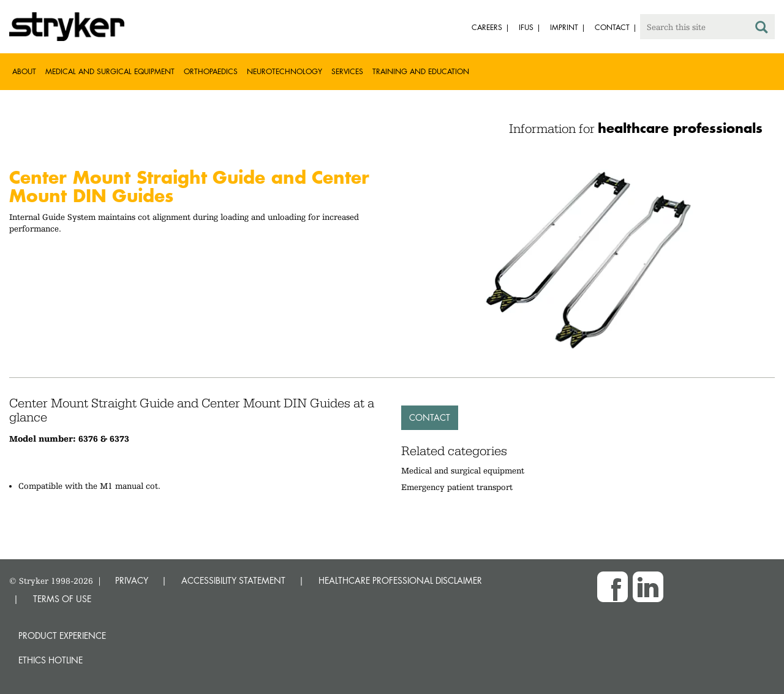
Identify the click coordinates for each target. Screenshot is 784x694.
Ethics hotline (51, 660)
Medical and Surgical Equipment (110, 71)
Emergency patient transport (457, 487)
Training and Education (421, 71)
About (24, 71)
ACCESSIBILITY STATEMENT (233, 580)
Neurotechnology (285, 71)
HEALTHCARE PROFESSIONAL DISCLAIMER (400, 580)
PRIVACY (132, 580)
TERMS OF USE (62, 599)
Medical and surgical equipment (463, 470)
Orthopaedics (211, 71)
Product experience (62, 636)
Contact (430, 417)
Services (347, 71)
